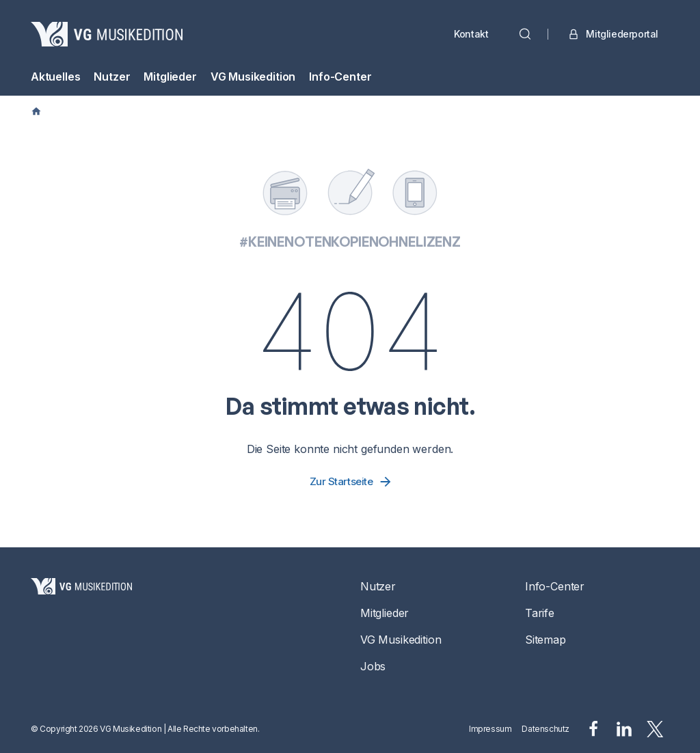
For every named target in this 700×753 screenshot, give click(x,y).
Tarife (540, 613)
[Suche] (525, 34)
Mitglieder (170, 77)
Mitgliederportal (612, 34)
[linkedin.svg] (624, 729)
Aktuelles (55, 77)
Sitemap (546, 640)
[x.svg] (655, 729)
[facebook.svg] (593, 729)
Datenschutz (546, 729)
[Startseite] (81, 626)
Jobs (373, 666)
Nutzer (112, 77)
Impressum (490, 729)
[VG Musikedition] (107, 34)
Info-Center (340, 77)
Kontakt (471, 34)
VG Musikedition (253, 77)
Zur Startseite (352, 482)
